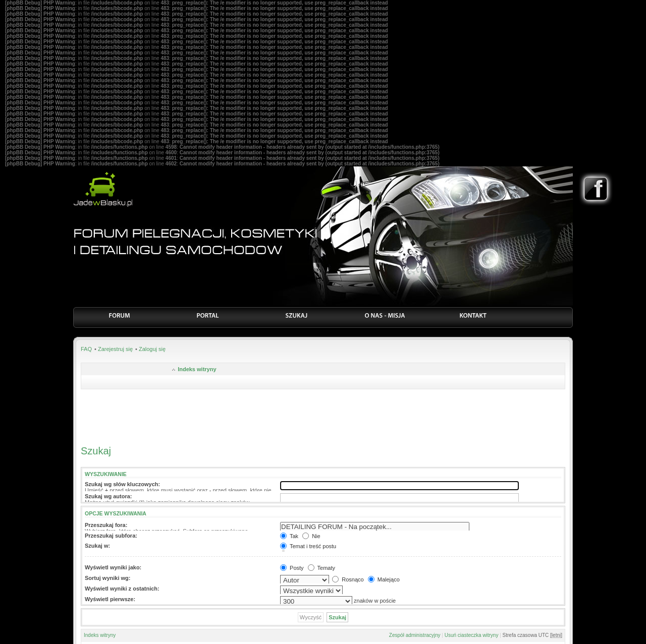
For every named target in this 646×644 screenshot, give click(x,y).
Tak (289, 536)
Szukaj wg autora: (109, 496)
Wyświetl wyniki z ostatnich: (122, 589)
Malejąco (384, 579)
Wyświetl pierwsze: (110, 599)
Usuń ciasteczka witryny (472, 635)
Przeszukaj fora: (106, 525)
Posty (292, 568)
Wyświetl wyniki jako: (113, 567)
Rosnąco (348, 579)
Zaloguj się (152, 349)
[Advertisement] (323, 415)
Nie (311, 536)
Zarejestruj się (115, 349)
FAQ (86, 349)
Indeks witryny (197, 369)
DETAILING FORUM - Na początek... (375, 527)
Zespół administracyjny (415, 635)
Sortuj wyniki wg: (107, 578)
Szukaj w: (97, 546)
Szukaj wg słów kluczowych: (122, 484)
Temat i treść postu (308, 546)
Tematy (321, 568)
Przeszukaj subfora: (111, 536)
